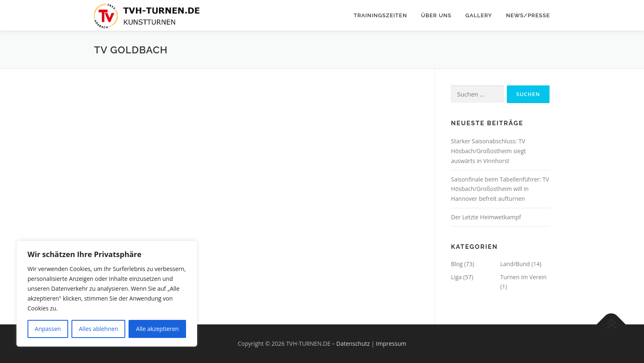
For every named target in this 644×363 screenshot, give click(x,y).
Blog (457, 264)
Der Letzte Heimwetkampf (486, 217)
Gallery (479, 15)
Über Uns (436, 15)
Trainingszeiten (380, 15)
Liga (456, 277)
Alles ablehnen (98, 329)
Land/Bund (515, 264)
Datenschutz (353, 343)
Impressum (391, 343)
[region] (107, 294)
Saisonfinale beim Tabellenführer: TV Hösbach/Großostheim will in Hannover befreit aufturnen (500, 189)
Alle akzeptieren (157, 329)
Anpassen (48, 329)
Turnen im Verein (523, 277)
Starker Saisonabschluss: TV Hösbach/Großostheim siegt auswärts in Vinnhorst (489, 151)
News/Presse (528, 15)
